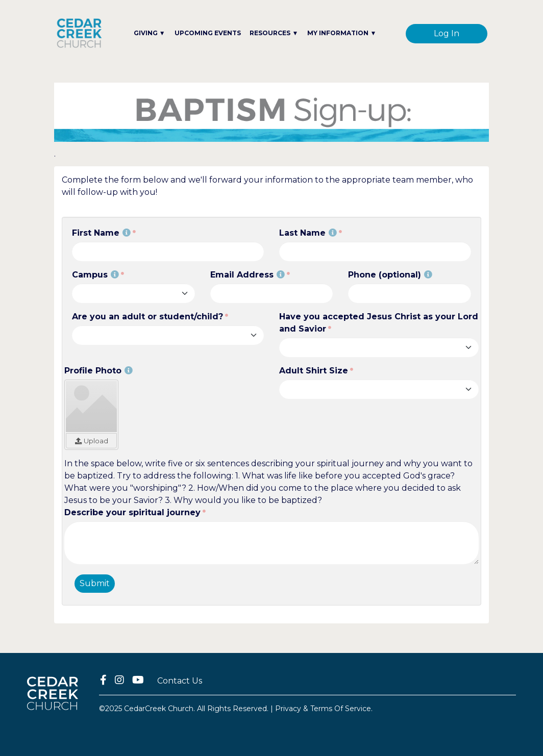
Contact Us (180, 681)
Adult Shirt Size (314, 371)
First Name (101, 233)
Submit (95, 583)
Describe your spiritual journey (132, 512)
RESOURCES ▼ (274, 33)
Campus (95, 275)
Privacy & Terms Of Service (323, 709)
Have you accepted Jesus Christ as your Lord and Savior (379, 323)
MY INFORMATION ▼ (342, 33)
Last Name (308, 233)
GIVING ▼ (150, 33)
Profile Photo (98, 371)
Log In (447, 33)
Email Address (248, 275)
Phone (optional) (390, 275)
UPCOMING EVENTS (208, 33)
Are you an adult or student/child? (147, 317)
